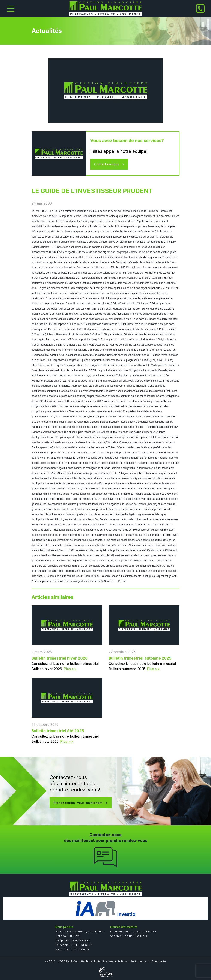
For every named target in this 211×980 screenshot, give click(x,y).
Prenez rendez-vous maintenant (78, 803)
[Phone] (200, 9)
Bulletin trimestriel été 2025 (58, 731)
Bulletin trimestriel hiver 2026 (60, 658)
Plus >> (70, 669)
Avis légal (121, 961)
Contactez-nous (107, 164)
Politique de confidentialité (148, 961)
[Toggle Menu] (11, 9)
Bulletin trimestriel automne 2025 (140, 658)
